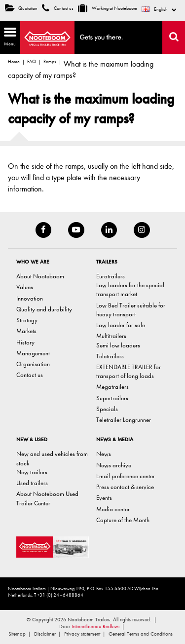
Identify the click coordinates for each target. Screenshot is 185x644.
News (104, 454)
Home (14, 62)
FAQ (32, 62)
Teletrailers (110, 356)
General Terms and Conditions (141, 634)
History (25, 342)
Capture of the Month (123, 520)
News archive (114, 465)
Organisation (33, 364)
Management (33, 353)
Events (104, 498)
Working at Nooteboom (108, 8)
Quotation (21, 8)
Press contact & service (125, 487)
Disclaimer (45, 634)
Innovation (30, 298)
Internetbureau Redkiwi (95, 626)
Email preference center (126, 476)
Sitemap (17, 634)
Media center (113, 509)
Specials (107, 409)
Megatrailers (112, 387)
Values (25, 287)
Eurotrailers (111, 276)
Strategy (27, 320)
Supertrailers (112, 398)
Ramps (50, 62)
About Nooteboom (40, 276)
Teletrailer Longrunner (124, 420)
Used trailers (32, 483)
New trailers (32, 472)
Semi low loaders (118, 345)
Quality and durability (44, 309)
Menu (8, 36)
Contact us (58, 8)
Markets (26, 331)
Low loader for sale (121, 325)
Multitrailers (111, 336)
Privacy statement (82, 634)
